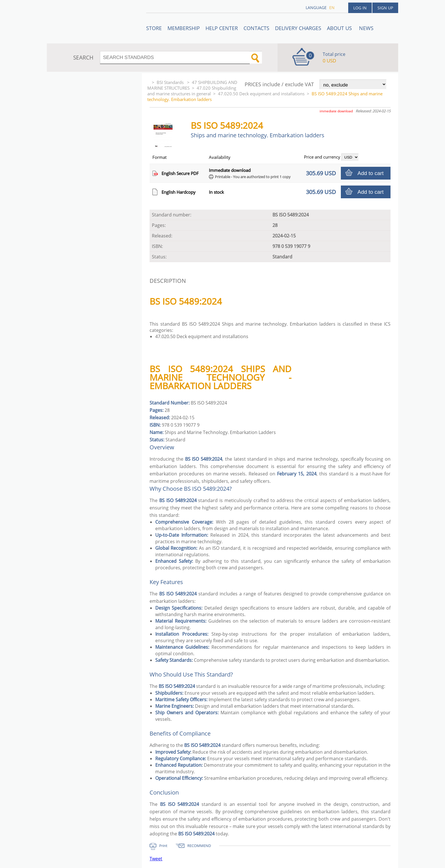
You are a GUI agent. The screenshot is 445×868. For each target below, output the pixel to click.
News (366, 28)
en (332, 8)
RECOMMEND (199, 846)
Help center (222, 28)
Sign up (385, 8)
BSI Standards (171, 82)
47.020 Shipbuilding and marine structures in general (192, 91)
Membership (184, 28)
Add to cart (371, 173)
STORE (154, 28)
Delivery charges (298, 28)
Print (163, 846)
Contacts (256, 28)
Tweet (156, 859)
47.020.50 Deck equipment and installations (261, 94)
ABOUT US (340, 28)
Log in (360, 8)
